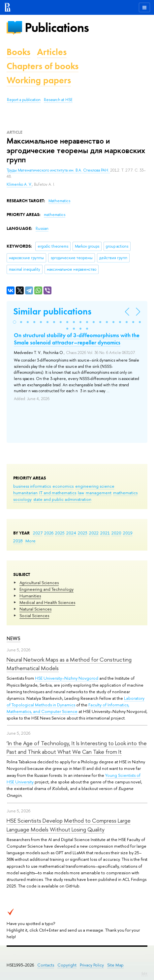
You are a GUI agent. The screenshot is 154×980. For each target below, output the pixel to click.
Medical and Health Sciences (47, 602)
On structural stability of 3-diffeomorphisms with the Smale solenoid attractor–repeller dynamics (77, 339)
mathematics (125, 493)
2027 (38, 533)
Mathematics (59, 201)
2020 (116, 533)
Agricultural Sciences (39, 583)
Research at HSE (58, 100)
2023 (83, 533)
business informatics (32, 486)
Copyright (67, 965)
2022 (94, 533)
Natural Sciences (35, 609)
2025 (60, 533)
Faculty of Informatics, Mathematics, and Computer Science (68, 708)
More (31, 541)
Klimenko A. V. (19, 184)
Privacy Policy (92, 965)
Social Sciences (34, 615)
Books (18, 52)
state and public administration (62, 499)
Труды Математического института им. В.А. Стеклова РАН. (58, 170)
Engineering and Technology (46, 589)
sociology (22, 499)
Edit (144, 973)
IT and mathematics (58, 493)
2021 (105, 533)
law (81, 493)
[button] (15, 322)
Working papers (39, 80)
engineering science (95, 486)
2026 (49, 533)
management (99, 493)
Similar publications (52, 311)
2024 (71, 533)
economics (63, 486)
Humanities (30, 596)
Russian (42, 229)
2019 (128, 533)
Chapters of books (43, 66)
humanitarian (25, 493)
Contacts (46, 965)
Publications (57, 27)
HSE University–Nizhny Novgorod (67, 678)
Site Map (115, 965)
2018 (18, 541)
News (14, 638)
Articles (52, 52)
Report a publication (24, 100)
